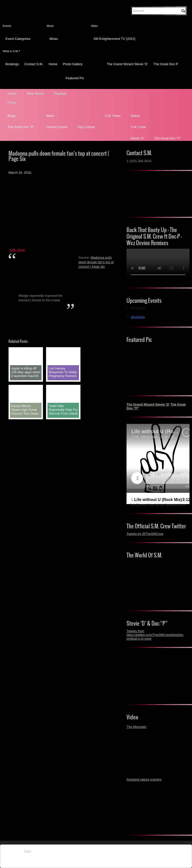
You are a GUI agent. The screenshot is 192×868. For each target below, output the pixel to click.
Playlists (60, 93)
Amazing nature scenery (144, 779)
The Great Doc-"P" (21, 127)
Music (50, 26)
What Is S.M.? (11, 51)
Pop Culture (86, 127)
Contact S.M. (34, 64)
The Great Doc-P (166, 64)
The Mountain (136, 727)
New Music (35, 93)
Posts (12, 103)
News (50, 116)
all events (138, 317)
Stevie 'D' (137, 138)
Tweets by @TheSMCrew (145, 534)
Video (94, 26)
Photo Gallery (73, 64)
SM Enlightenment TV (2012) (114, 39)
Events (7, 26)
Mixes (54, 39)
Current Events (57, 127)
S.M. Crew (138, 127)
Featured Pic (75, 78)
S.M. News (113, 116)
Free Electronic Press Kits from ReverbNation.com (158, 505)
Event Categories (18, 39)
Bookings (12, 64)
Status (135, 116)
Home (53, 64)
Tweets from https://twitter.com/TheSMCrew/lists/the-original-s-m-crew (155, 635)
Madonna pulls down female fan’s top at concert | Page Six (96, 262)
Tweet (27, 851)
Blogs (12, 116)
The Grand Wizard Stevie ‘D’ (127, 64)
